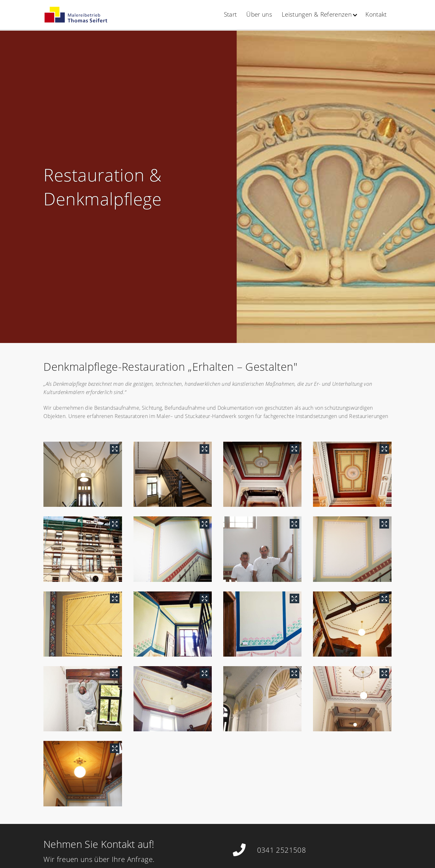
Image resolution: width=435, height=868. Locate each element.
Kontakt (376, 14)
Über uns (259, 14)
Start (230, 14)
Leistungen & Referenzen (317, 14)
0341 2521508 (282, 850)
